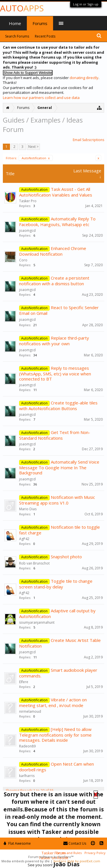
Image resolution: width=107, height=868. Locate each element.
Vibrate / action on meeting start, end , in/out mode (53, 702)
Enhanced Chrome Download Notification (53, 251)
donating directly (84, 78)
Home (15, 23)
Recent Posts (45, 36)
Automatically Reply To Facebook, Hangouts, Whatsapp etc (57, 222)
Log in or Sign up (86, 4)
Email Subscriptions (88, 140)
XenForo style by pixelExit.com (77, 861)
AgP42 (24, 539)
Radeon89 (27, 746)
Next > (33, 147)
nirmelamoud (30, 711)
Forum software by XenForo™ (51, 857)
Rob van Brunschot (34, 563)
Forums (40, 23)
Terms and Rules (69, 853)
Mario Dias (28, 509)
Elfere (24, 682)
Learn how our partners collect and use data (41, 98)
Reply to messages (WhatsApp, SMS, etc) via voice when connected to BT (55, 373)
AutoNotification (36, 158)
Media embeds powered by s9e (26, 861)
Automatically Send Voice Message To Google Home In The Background (59, 467)
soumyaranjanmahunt (37, 622)
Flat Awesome (17, 843)
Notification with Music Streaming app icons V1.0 (57, 500)
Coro (23, 260)
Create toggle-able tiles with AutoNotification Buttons (58, 406)
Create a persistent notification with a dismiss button (54, 281)
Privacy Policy (95, 853)
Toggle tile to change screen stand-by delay (56, 584)
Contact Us (75, 843)
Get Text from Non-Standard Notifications (55, 435)
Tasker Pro (28, 201)
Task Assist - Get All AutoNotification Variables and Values (56, 192)
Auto (22, 8)
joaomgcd (27, 231)
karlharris (27, 776)
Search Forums (17, 36)
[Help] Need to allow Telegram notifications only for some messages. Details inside (55, 735)
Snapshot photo (66, 557)
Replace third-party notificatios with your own (54, 341)
